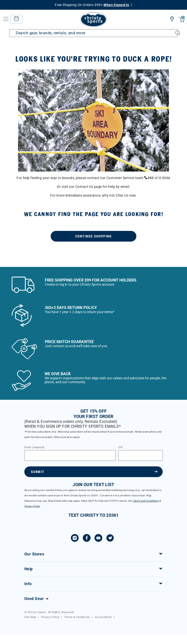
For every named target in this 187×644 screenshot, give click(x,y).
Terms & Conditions (77, 617)
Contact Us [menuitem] (84, 187)
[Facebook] (87, 539)
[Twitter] (110, 539)
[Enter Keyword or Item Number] (93, 33)
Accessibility (103, 617)
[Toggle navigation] (5, 19)
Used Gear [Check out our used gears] (34, 599)
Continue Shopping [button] (93, 236)
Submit (38, 472)
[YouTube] (98, 539)
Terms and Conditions (146, 501)
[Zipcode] (140, 455)
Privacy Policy (32, 506)
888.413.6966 (157, 178)
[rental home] (16, 19)
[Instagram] (75, 539)
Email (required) (34, 447)
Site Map (30, 617)
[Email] (70, 455)
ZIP (120, 447)
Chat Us (122, 195)
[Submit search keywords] (174, 30)
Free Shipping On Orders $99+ (92, 5)
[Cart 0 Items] (182, 20)
